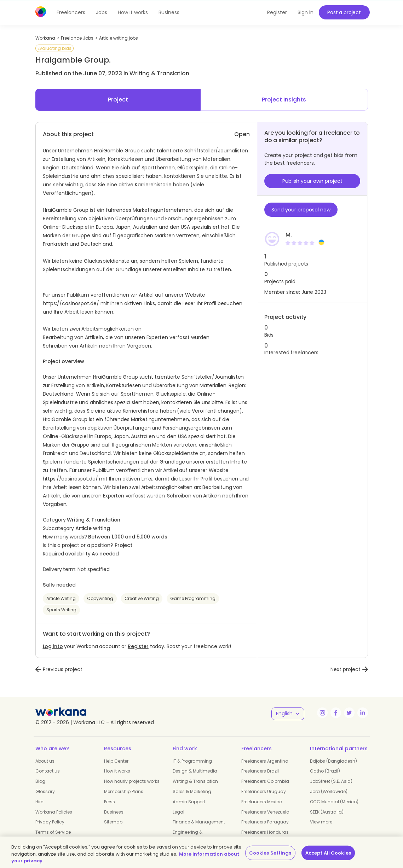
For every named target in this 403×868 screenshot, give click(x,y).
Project (118, 100)
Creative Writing (142, 598)
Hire (39, 802)
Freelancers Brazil (260, 771)
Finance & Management (199, 822)
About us (45, 761)
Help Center (116, 761)
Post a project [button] (344, 12)
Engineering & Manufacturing (189, 835)
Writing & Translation (195, 781)
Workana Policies (54, 812)
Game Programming (193, 598)
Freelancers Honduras (265, 832)
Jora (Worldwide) (329, 791)
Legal (179, 812)
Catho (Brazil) (325, 771)
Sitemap (113, 822)
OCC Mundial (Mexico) (334, 802)
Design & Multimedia (195, 771)
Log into (53, 646)
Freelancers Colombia (265, 781)
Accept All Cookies (328, 853)
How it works (133, 12)
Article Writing (61, 598)
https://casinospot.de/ (71, 303)
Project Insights (284, 100)
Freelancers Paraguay (265, 822)
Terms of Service (53, 832)
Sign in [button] (306, 12)
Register (138, 646)
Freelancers (71, 12)
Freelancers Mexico (262, 802)
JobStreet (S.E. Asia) (331, 781)
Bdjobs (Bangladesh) (333, 761)
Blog (40, 781)
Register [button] (277, 12)
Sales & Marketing (192, 791)
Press (110, 802)
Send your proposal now (301, 210)
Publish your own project (312, 181)
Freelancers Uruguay (264, 791)
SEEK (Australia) (327, 812)
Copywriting (100, 598)
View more (321, 822)
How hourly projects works (132, 781)
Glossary (45, 791)
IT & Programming (192, 761)
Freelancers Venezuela (265, 812)
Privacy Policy (50, 822)
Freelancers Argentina (265, 761)
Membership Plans (124, 791)
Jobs (102, 12)
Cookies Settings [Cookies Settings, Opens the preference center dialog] (270, 853)
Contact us (48, 771)
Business (169, 12)
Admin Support (189, 802)
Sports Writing (61, 610)
